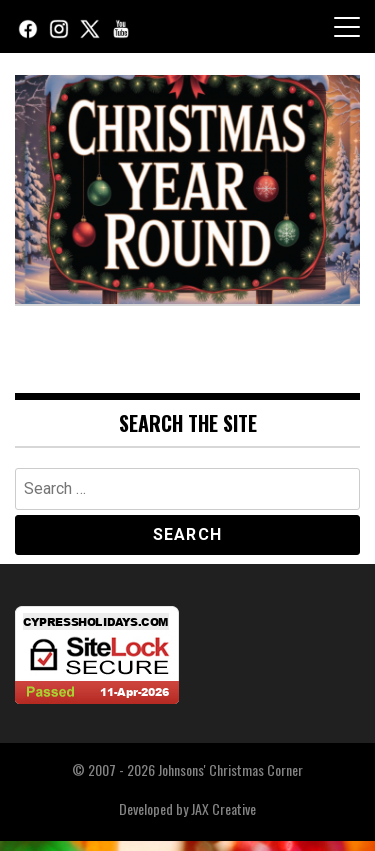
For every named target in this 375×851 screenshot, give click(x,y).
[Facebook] (28, 26)
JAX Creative (223, 808)
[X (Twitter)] (90, 26)
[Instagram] (59, 26)
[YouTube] (121, 26)
